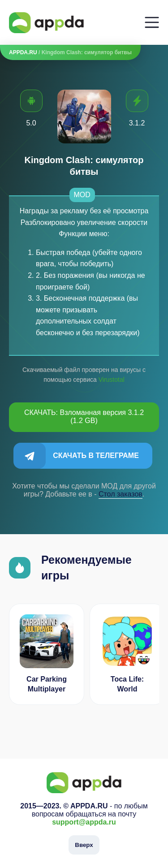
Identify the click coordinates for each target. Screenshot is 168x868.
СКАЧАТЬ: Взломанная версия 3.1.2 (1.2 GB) (84, 417)
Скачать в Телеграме (96, 456)
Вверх (84, 845)
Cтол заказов (121, 494)
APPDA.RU (23, 52)
